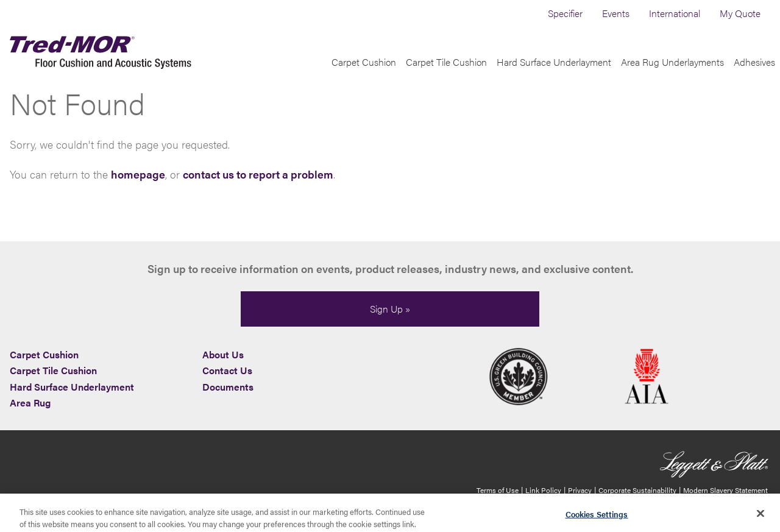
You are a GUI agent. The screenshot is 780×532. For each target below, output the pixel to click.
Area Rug (30, 403)
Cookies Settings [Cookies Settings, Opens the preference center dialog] (597, 516)
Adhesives (754, 78)
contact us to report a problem (258, 190)
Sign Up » (390, 309)
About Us (223, 354)
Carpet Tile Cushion (446, 78)
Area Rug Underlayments (672, 78)
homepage (138, 190)
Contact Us (227, 370)
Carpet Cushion (364, 78)
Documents (228, 387)
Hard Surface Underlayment (554, 78)
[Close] (760, 516)
